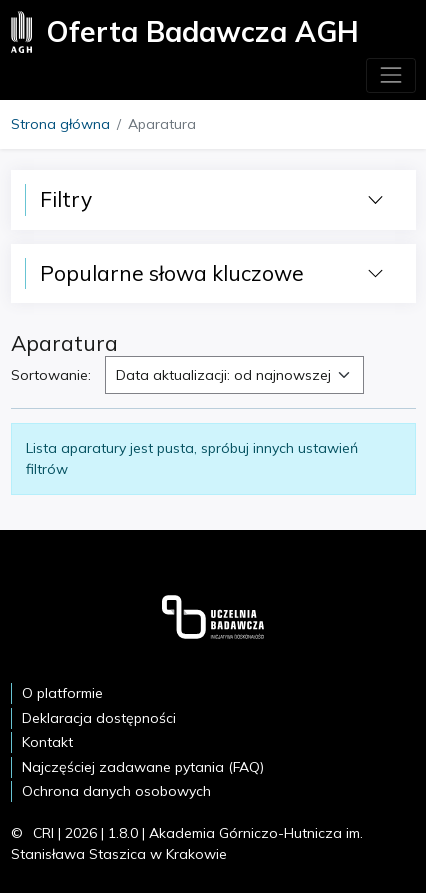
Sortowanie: (51, 375)
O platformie (62, 693)
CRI (43, 833)
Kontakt (47, 742)
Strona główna (60, 124)
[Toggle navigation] (390, 75)
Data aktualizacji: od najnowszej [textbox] (223, 375)
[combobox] (234, 375)
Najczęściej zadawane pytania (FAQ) (143, 767)
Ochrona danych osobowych (116, 791)
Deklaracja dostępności (99, 718)
